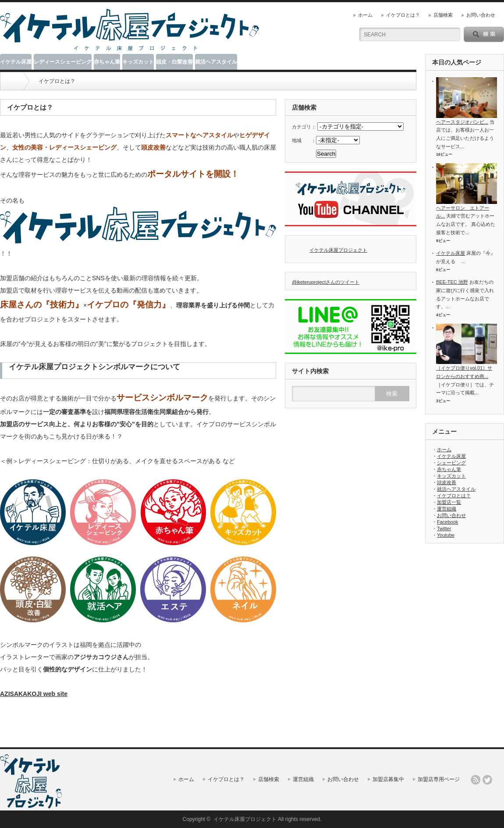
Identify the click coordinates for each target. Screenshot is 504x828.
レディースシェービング (63, 62)
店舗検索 (443, 15)
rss (476, 780)
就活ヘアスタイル (216, 62)
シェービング (451, 463)
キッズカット (138, 62)
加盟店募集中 (388, 779)
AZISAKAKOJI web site (34, 694)
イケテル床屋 (16, 62)
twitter (487, 780)
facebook (499, 780)
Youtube (446, 535)
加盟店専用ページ (439, 779)
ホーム (365, 15)
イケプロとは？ (403, 15)
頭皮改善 (447, 482)
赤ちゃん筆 (107, 62)
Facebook (447, 522)
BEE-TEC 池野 (452, 282)
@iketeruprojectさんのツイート (326, 282)
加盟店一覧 (449, 502)
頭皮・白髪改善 (174, 62)
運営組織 (447, 509)
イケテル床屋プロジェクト (338, 250)
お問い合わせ (481, 15)
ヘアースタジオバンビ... (462, 122)
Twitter (444, 528)
